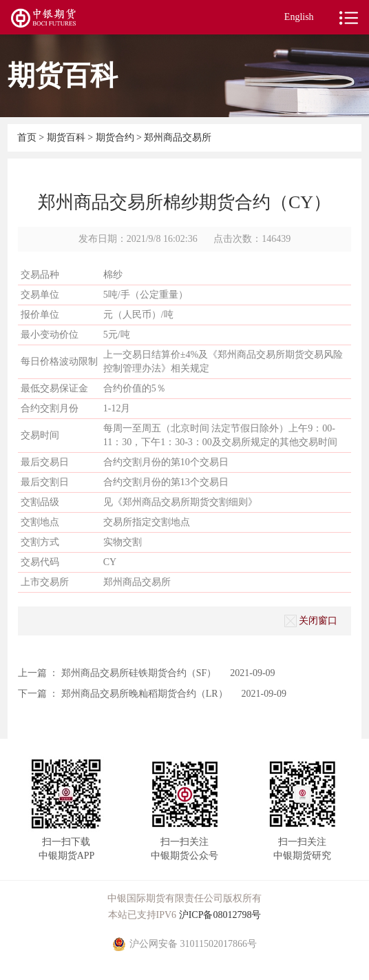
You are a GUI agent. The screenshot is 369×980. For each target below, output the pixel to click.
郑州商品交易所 (178, 137)
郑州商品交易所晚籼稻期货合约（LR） (145, 694)
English (299, 17)
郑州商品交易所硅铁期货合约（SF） (139, 673)
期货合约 (115, 137)
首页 (28, 137)
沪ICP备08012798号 (220, 915)
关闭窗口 (311, 621)
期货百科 (67, 137)
